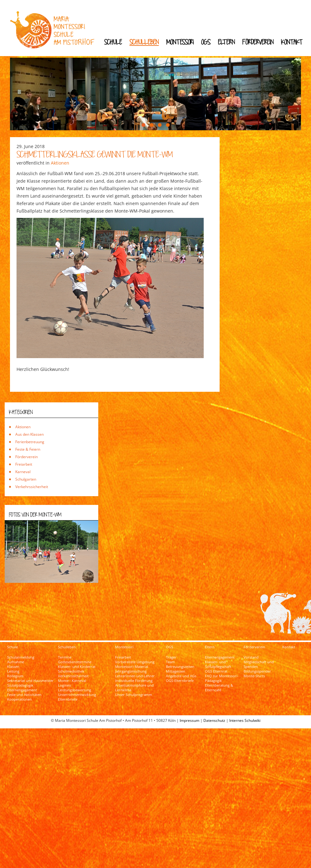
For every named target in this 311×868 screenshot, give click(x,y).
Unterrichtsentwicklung (77, 671)
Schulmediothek (71, 648)
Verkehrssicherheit (32, 463)
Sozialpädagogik (20, 662)
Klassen (13, 643)
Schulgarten (26, 456)
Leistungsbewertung (75, 667)
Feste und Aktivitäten (24, 671)
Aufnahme (16, 639)
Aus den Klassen (29, 411)
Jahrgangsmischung (131, 648)
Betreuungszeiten (180, 643)
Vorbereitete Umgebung (135, 639)
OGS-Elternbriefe (180, 657)
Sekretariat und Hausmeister (30, 657)
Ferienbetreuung (30, 418)
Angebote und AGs (181, 653)
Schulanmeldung (21, 634)
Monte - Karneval (72, 657)
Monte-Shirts (254, 653)
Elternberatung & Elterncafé (219, 664)
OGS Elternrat (216, 648)
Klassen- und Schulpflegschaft (218, 641)
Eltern (226, 42)
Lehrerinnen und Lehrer (135, 653)
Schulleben (144, 42)
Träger (171, 634)
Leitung (13, 648)
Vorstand (251, 634)
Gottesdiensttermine (75, 639)
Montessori (180, 42)
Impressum (190, 697)
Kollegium (15, 653)
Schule (113, 42)
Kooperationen (19, 676)
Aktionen (60, 139)
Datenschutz (214, 697)
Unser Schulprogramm (134, 671)
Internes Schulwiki (245, 697)
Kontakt (292, 42)
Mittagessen (176, 648)
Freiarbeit (24, 441)
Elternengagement (22, 667)
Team (170, 639)
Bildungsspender (257, 648)
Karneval (23, 448)
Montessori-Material (132, 643)
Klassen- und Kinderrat (77, 643)
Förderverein (258, 42)
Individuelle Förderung (134, 657)
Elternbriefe (68, 676)
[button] (143, 101)
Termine (65, 634)
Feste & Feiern (28, 426)
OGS (206, 42)
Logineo (65, 662)
